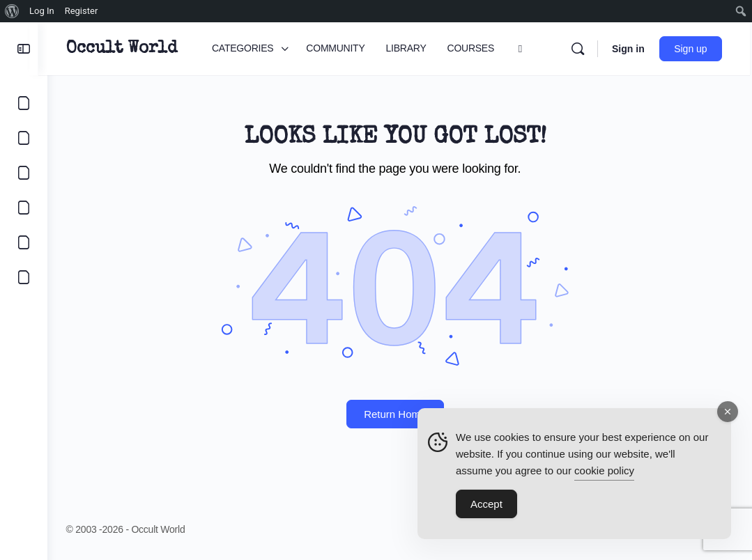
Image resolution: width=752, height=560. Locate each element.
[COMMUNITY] (24, 138)
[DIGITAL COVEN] (24, 277)
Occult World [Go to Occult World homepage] (131, 49)
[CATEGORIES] (24, 103)
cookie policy (604, 473)
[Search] (580, 49)
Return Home (400, 414)
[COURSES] (24, 208)
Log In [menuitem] (42, 11)
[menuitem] (12, 11)
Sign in (630, 49)
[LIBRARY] (24, 173)
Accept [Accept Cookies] (486, 506)
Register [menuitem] (82, 11)
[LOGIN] (24, 242)
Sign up (693, 49)
